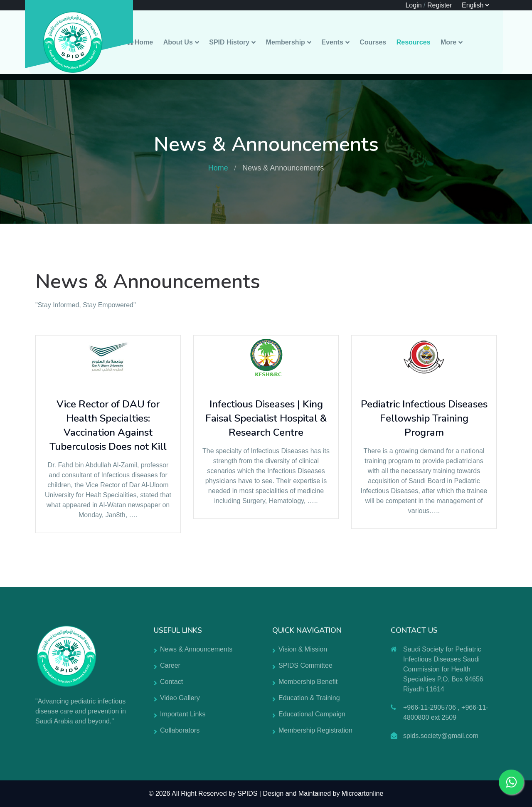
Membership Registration (315, 730)
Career (170, 665)
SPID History (229, 42)
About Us (178, 42)
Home (139, 42)
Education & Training (309, 698)
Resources (414, 42)
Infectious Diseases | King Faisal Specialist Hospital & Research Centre (266, 418)
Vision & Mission (303, 649)
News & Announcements (196, 649)
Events (332, 42)
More (448, 42)
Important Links (183, 714)
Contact (171, 682)
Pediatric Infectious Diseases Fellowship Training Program (424, 418)
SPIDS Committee (305, 665)
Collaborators (180, 730)
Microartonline (362, 793)
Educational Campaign (312, 714)
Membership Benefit (308, 682)
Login (413, 5)
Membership (286, 42)
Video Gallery (180, 698)
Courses (373, 42)
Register (440, 5)
